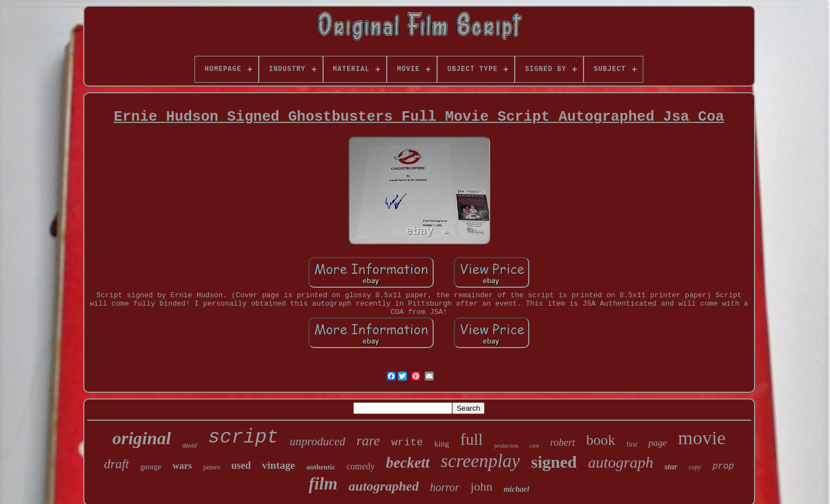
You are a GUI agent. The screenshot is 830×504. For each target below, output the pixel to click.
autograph (621, 462)
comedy (361, 466)
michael (516, 489)
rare (368, 441)
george (151, 467)
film (323, 484)
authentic (321, 467)
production (506, 446)
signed (554, 462)
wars (182, 466)
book (601, 440)
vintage (279, 465)
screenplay (481, 461)
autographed (384, 486)
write (407, 443)
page (658, 443)
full (472, 439)
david (189, 445)
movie (702, 438)
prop (723, 467)
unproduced (317, 441)
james (211, 467)
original (142, 438)
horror (445, 487)
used (241, 465)
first (632, 444)
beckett (408, 463)
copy (695, 467)
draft (117, 464)
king (442, 444)
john (482, 486)
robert (562, 443)
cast (534, 445)
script (243, 438)
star (671, 467)
